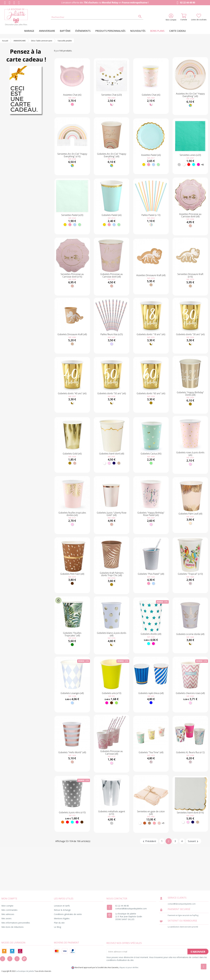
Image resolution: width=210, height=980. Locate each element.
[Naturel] (190, 523)
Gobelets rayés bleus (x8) (151, 693)
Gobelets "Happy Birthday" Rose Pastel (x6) (151, 514)
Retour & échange (62, 910)
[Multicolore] (190, 105)
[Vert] (72, 645)
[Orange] (63, 822)
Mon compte (7, 906)
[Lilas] (112, 344)
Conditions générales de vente (68, 914)
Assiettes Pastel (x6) (151, 155)
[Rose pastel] (109, 463)
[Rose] (72, 104)
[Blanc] (184, 164)
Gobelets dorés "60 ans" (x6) (151, 393)
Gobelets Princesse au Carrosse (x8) (112, 752)
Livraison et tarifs (62, 906)
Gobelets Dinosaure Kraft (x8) (72, 334)
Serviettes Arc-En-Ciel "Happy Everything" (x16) (72, 155)
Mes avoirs (6, 918)
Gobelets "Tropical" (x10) (190, 574)
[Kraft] (151, 285)
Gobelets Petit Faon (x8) (72, 574)
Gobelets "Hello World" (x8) (72, 752)
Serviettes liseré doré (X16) (190, 813)
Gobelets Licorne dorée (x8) (190, 634)
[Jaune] (144, 164)
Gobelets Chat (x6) (151, 95)
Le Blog (57, 927)
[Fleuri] (190, 583)
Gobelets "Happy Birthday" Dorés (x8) (190, 394)
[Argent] (179, 164)
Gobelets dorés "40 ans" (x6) (72, 393)
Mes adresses (8, 914)
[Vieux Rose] (154, 823)
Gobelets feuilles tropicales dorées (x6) (72, 514)
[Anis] (116, 703)
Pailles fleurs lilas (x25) (112, 334)
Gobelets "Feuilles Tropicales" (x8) (72, 634)
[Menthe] (158, 164)
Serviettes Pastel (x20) (72, 215)
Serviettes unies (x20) (190, 155)
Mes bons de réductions (12, 927)
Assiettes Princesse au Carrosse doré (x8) (190, 215)
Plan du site (59, 923)
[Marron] (72, 583)
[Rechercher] (97, 17)
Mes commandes (9, 910)
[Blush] (159, 823)
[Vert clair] (151, 463)
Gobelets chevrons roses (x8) (190, 693)
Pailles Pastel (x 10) (151, 215)
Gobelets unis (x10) (112, 693)
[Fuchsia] (198, 164)
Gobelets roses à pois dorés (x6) (190, 454)
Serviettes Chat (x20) (112, 95)
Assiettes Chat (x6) (72, 95)
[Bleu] (151, 703)
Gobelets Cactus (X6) (151, 454)
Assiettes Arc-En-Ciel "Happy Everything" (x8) (190, 95)
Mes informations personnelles (16, 923)
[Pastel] (151, 225)
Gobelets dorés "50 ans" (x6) (112, 393)
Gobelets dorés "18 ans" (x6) (151, 334)
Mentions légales (62, 918)
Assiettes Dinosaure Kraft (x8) (151, 275)
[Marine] (114, 463)
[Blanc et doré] (151, 344)
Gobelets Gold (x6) (72, 454)
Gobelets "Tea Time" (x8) (151, 752)
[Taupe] (149, 823)
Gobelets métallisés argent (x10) (112, 813)
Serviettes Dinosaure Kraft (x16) (190, 275)
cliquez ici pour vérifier (129, 967)
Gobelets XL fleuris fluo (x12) (190, 752)
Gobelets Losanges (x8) (72, 693)
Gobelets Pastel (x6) (112, 215)
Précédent (149, 841)
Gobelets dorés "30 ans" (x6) (190, 334)
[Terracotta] (145, 823)
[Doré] (151, 403)
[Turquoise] (194, 164)
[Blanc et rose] (112, 104)
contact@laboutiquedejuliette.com (131, 909)
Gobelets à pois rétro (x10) (72, 812)
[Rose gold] (190, 226)
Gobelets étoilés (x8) (151, 634)
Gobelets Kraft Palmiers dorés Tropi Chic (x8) (112, 574)
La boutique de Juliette (25, 971)
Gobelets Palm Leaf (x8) (190, 514)
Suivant (194, 841)
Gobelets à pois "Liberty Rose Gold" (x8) (112, 514)
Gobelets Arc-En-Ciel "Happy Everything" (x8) (112, 155)
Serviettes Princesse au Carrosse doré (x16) (72, 275)
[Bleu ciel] (153, 164)
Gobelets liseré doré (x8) (112, 454)
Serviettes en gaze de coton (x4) (151, 813)
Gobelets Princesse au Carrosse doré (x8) (112, 275)
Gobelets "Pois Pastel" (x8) (151, 574)
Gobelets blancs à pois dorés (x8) (112, 634)
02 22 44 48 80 (185, 3)
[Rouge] (189, 164)
